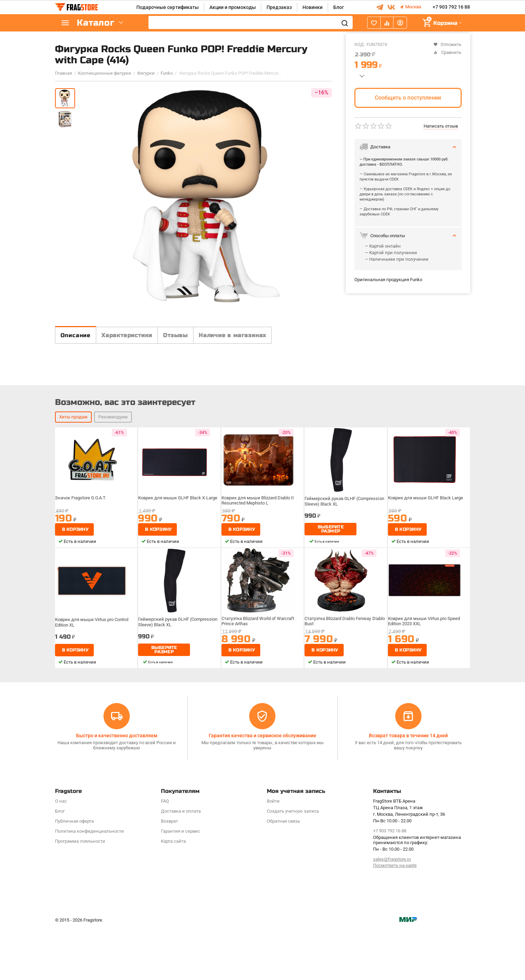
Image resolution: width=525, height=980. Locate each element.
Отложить (447, 44)
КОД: (360, 44)
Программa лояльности (80, 892)
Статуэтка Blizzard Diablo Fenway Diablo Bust (340, 691)
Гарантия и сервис (180, 882)
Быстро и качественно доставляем (117, 787)
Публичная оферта (74, 872)
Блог (339, 7)
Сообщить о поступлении (408, 98)
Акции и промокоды (233, 7)
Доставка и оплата (181, 862)
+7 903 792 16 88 (451, 7)
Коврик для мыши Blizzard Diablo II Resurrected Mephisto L (259, 570)
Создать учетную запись (293, 862)
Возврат (169, 872)
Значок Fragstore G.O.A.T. (83, 567)
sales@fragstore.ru (392, 910)
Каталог (97, 23)
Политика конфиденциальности (89, 882)
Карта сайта (173, 892)
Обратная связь (283, 872)
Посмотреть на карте (395, 917)
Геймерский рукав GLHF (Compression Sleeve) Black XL (345, 570)
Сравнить (447, 52)
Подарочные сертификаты (167, 7)
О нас (61, 852)
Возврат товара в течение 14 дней (408, 787)
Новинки (313, 7)
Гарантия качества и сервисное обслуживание (262, 787)
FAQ (165, 852)
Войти (273, 852)
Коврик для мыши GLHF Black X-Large (178, 567)
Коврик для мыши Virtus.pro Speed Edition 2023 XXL (425, 691)
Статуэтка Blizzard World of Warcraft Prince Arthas (260, 691)
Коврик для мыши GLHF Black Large (426, 567)
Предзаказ (279, 7)
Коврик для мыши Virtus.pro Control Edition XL (93, 691)
